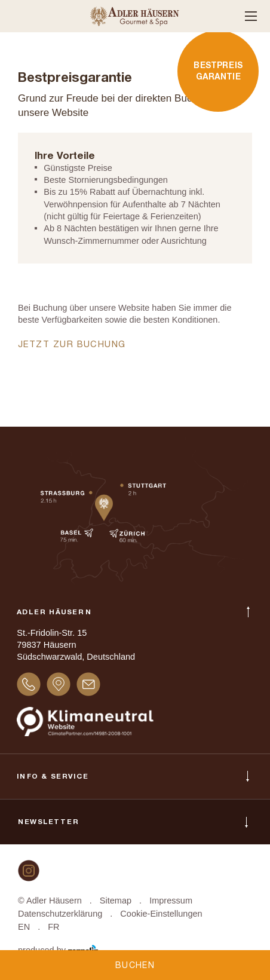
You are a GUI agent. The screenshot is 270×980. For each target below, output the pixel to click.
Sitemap (116, 901)
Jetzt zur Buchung (73, 345)
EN (24, 927)
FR (53, 927)
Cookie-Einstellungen (161, 914)
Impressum (171, 901)
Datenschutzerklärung (60, 914)
